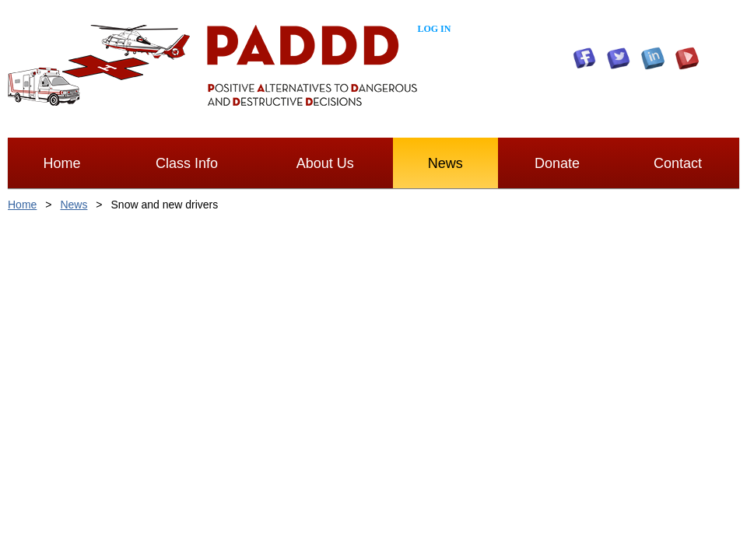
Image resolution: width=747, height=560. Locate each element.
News (74, 205)
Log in (434, 29)
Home (22, 205)
